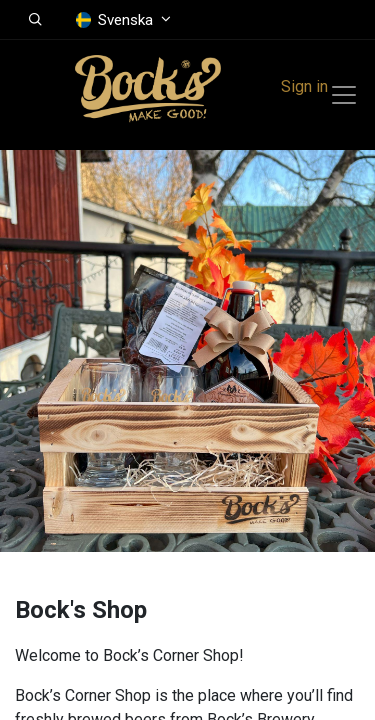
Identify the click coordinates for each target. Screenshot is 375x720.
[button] (35, 20)
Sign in (304, 86)
